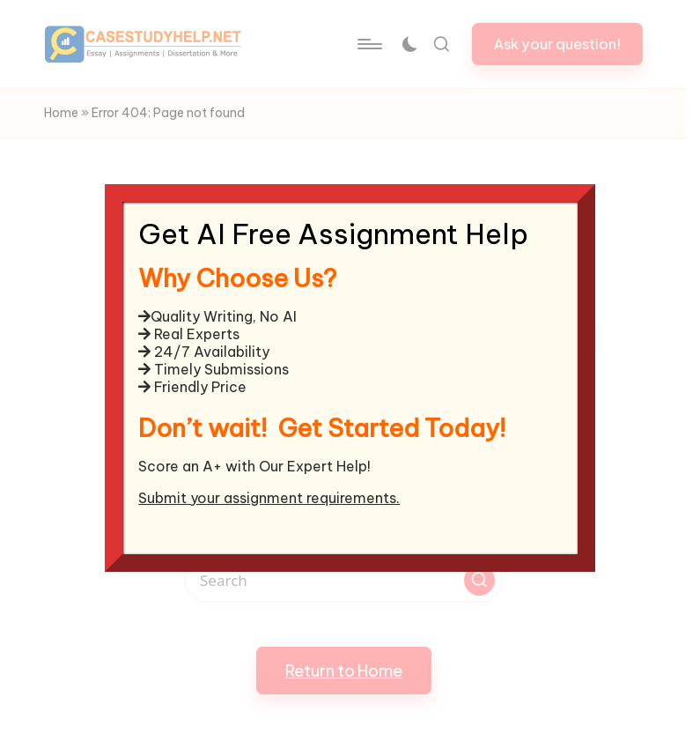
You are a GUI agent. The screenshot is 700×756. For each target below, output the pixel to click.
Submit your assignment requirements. (269, 498)
